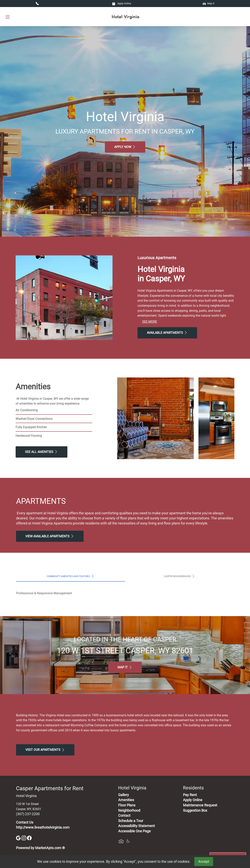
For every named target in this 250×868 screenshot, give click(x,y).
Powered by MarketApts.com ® (40, 848)
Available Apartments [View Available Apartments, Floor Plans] (167, 333)
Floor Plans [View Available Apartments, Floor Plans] (127, 805)
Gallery (124, 795)
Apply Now (125, 147)
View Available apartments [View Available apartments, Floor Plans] (50, 536)
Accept (204, 862)
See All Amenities (42, 452)
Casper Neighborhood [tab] (179, 576)
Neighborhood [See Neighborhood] (129, 810)
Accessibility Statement (137, 826)
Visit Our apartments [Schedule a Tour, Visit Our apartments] (45, 750)
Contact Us (25, 822)
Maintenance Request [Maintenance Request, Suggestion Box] (200, 805)
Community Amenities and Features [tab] (71, 576)
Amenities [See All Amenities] (126, 800)
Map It (208, 3)
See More (150, 322)
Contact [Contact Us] (124, 816)
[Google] (19, 838)
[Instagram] (24, 838)
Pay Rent (190, 795)
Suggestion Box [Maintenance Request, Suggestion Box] (195, 810)
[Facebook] (29, 838)
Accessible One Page (134, 831)
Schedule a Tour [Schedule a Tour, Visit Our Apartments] (131, 821)
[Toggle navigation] (8, 17)
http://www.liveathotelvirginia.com (43, 827)
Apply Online (122, 3)
